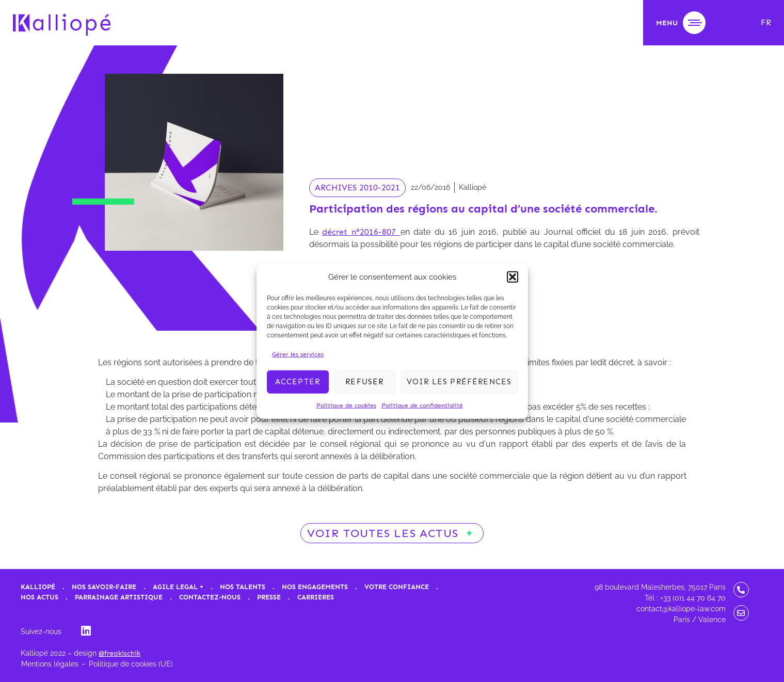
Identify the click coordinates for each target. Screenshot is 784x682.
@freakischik (119, 653)
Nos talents (243, 587)
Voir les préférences (459, 382)
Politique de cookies (346, 405)
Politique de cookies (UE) (131, 664)
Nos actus (39, 597)
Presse (269, 597)
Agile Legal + (178, 587)
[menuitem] (766, 23)
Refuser (364, 382)
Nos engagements (315, 587)
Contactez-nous (210, 597)
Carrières (316, 597)
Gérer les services (298, 354)
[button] (513, 277)
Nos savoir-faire (104, 587)
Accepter (298, 382)
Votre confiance (397, 587)
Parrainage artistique (119, 597)
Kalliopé (38, 587)
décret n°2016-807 (361, 232)
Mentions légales (50, 664)
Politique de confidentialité (422, 405)
